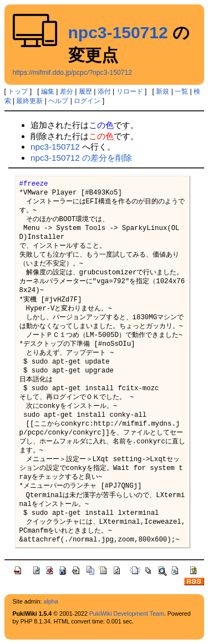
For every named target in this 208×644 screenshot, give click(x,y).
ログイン (87, 101)
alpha (51, 601)
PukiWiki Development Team (127, 614)
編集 (48, 91)
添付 (104, 91)
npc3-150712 (118, 32)
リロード (130, 91)
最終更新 (29, 101)
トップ (18, 91)
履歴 (85, 91)
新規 (163, 91)
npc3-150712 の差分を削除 (81, 158)
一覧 (181, 91)
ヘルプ (58, 101)
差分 (67, 91)
